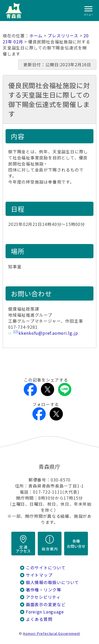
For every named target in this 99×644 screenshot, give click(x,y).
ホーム (36, 36)
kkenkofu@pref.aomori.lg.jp (48, 333)
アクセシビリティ (43, 597)
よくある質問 (39, 619)
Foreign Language (45, 612)
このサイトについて (46, 568)
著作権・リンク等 (44, 590)
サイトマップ (39, 575)
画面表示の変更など (46, 604)
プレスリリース (63, 36)
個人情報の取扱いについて (52, 582)
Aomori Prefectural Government (51, 633)
